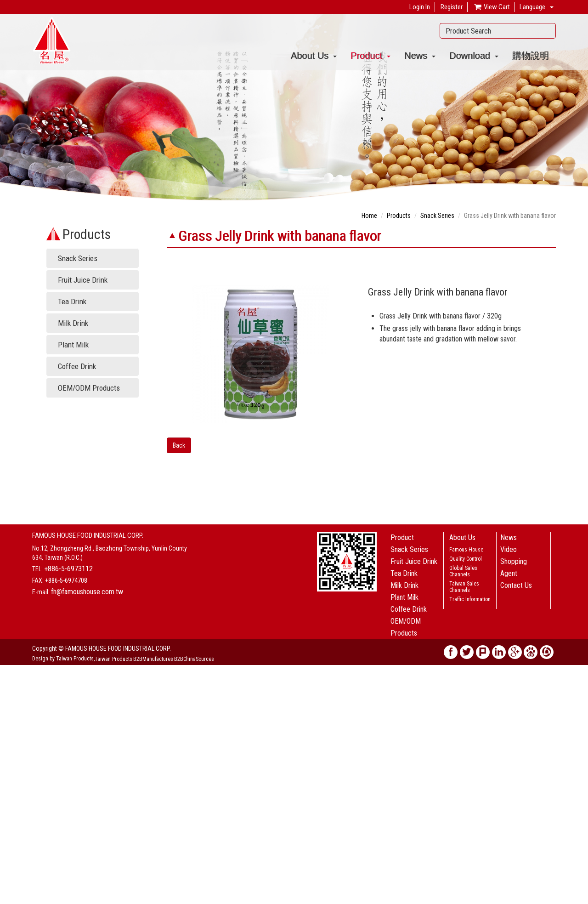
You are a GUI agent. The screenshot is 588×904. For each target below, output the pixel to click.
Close (8, 670)
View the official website (67, 752)
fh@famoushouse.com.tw (87, 592)
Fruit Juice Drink (83, 280)
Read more (17, 752)
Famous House (466, 550)
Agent (509, 573)
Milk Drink (73, 323)
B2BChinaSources (194, 659)
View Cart (492, 7)
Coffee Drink (77, 366)
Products (399, 216)
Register (452, 7)
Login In (420, 7)
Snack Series (78, 258)
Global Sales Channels (463, 571)
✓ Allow (11, 688)
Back (179, 445)
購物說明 (531, 56)
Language (532, 7)
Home (369, 216)
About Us (314, 56)
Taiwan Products (113, 659)
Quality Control (466, 559)
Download (474, 56)
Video (509, 549)
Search (546, 31)
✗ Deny (10, 697)
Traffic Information (470, 599)
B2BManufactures (153, 659)
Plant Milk (73, 345)
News (420, 56)
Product (370, 56)
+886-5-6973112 (68, 569)
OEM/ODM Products (89, 388)
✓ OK (212, 899)
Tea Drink (72, 301)
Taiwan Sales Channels (464, 587)
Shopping (514, 561)
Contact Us (516, 585)
